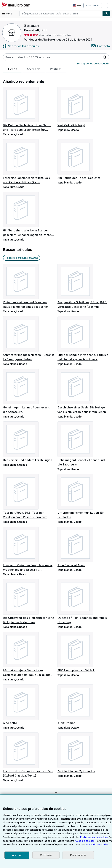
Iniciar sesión (92, 5)
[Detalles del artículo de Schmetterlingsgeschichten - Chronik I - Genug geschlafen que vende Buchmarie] (29, 340)
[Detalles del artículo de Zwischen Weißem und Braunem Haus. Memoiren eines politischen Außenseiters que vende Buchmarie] (29, 287)
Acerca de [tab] (33, 70)
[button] (105, 57)
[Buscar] (106, 14)
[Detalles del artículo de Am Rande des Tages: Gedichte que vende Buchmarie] (83, 160)
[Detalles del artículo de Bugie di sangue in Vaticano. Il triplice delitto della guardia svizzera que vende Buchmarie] (83, 340)
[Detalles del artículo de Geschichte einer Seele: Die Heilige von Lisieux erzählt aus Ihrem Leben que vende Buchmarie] (83, 392)
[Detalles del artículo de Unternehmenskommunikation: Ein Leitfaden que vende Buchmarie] (83, 498)
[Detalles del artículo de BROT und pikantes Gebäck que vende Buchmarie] (83, 654)
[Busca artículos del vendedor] (48, 57)
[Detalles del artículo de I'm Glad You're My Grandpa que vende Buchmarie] (83, 755)
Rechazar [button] (46, 855)
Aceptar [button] (17, 855)
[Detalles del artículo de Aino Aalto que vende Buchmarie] (29, 707)
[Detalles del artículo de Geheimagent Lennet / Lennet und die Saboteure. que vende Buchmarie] (29, 392)
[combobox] (61, 14)
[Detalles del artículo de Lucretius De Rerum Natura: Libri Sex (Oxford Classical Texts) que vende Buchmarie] (29, 757)
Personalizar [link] (78, 855)
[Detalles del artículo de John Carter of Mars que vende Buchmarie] (83, 548)
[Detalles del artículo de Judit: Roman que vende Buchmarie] (83, 707)
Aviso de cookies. (63, 841)
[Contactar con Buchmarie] (101, 46)
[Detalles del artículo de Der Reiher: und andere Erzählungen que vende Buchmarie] (29, 443)
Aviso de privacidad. (76, 844)
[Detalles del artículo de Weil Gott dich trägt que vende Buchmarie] (83, 107)
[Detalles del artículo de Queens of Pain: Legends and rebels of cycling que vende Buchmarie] (83, 603)
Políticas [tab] (55, 70)
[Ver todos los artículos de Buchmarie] (20, 46)
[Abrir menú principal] (8, 14)
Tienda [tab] (12, 70)
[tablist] (34, 69)
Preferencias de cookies (74, 837)
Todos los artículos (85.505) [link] (21, 258)
